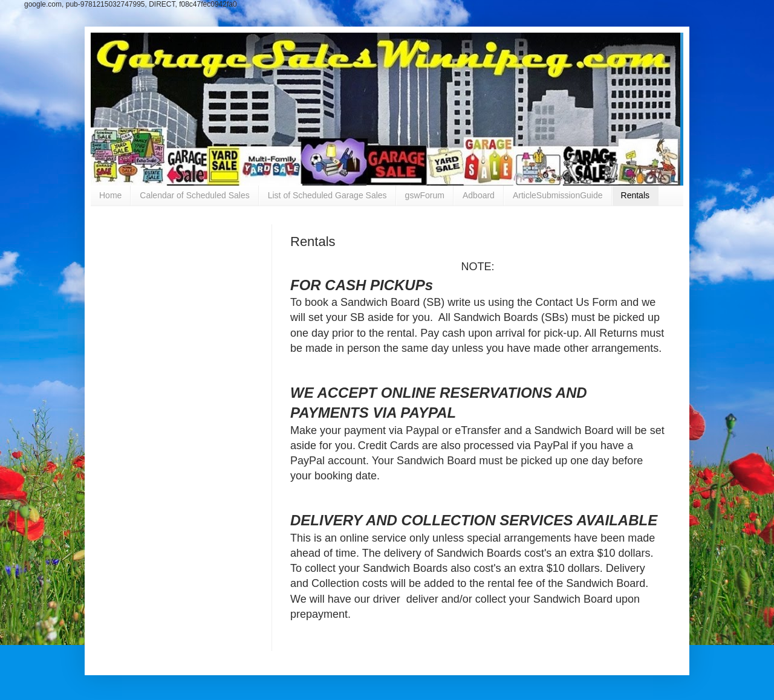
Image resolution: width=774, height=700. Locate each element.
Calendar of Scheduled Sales (194, 195)
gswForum (425, 195)
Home (110, 195)
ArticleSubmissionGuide (558, 195)
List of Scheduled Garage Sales (327, 195)
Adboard (479, 195)
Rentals (635, 195)
